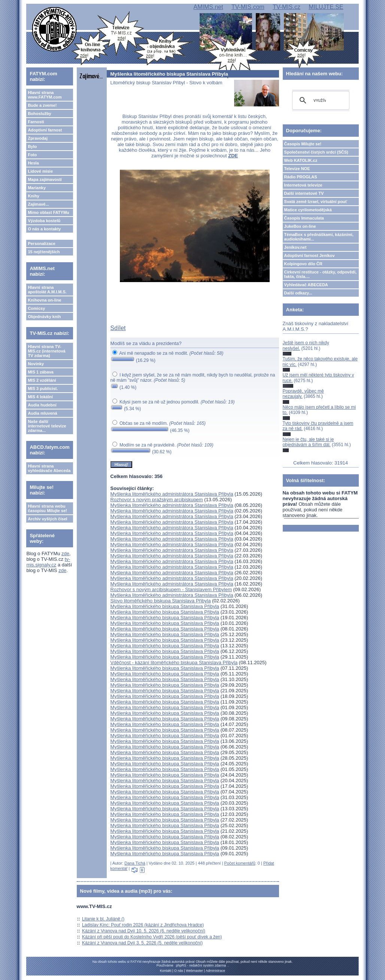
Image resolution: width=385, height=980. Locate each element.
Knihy (34, 196)
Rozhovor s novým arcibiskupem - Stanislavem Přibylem (171, 589)
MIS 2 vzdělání (42, 380)
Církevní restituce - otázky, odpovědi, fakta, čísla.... (321, 274)
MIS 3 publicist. (43, 388)
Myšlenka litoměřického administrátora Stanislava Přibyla (172, 494)
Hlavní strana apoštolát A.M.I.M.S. (47, 290)
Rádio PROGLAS (301, 177)
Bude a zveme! (42, 105)
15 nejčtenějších (44, 252)
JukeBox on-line (300, 226)
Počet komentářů (240, 863)
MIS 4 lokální (40, 397)
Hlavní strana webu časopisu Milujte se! (47, 508)
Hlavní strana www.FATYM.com (45, 95)
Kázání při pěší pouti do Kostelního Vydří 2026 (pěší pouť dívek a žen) (152, 937)
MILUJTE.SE (326, 7)
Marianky (37, 188)
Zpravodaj (38, 138)
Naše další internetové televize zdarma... (47, 426)
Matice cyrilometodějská (308, 210)
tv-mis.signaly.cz (48, 562)
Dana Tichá (135, 863)
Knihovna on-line (44, 300)
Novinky (36, 364)
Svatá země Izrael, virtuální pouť (316, 202)
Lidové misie (40, 171)
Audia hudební (42, 405)
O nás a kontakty (44, 229)
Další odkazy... (298, 293)
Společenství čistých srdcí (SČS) (316, 152)
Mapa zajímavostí (45, 179)
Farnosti (36, 122)
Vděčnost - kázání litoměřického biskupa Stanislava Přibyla (174, 663)
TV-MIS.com (248, 7)
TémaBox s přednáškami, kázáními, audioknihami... (319, 237)
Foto (32, 155)
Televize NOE (297, 169)
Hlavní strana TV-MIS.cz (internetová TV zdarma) (46, 351)
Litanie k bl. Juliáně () (103, 919)
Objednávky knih (44, 317)
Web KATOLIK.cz (301, 160)
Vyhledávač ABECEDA (306, 285)
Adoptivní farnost (45, 130)
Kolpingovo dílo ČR (303, 264)
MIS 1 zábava (40, 372)
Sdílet (118, 328)
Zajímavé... (38, 204)
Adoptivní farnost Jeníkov (310, 255)
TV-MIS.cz (287, 7)
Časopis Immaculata (304, 218)
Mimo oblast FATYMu (48, 212)
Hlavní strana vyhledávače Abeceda (49, 468)
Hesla (33, 163)
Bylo (32, 146)
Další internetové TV (304, 193)
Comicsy (36, 308)
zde (65, 553)
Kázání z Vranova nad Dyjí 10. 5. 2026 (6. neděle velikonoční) (144, 931)
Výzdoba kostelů (44, 221)
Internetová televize (303, 185)
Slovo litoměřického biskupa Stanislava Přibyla (161, 601)
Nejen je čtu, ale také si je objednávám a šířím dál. (308, 442)
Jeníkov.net (295, 247)
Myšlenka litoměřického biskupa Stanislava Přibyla (165, 606)
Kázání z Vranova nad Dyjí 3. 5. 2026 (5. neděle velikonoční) (142, 943)
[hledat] (320, 100)
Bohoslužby (39, 114)
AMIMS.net (208, 7)
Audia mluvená (42, 413)
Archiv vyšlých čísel (47, 519)
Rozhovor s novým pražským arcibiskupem (157, 500)
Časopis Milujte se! (303, 144)
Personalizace (41, 244)
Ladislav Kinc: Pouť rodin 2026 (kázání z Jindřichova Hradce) (143, 925)
